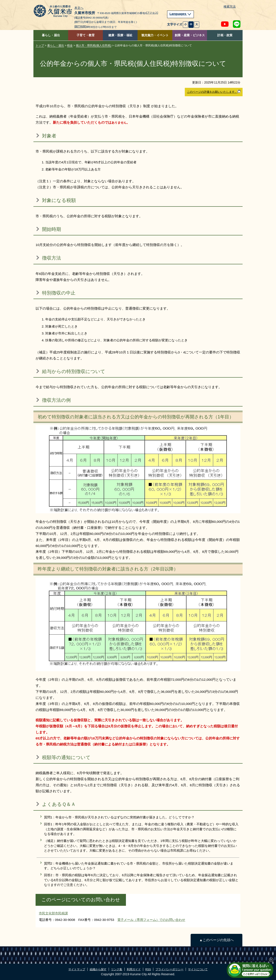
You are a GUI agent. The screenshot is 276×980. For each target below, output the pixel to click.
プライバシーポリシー (169, 969)
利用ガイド (134, 969)
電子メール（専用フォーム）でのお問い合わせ (151, 920)
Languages (180, 14)
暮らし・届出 (51, 35)
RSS (148, 969)
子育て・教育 (86, 35)
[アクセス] (152, 13)
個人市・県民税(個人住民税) (94, 45)
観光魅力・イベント (155, 35)
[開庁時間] (80, 27)
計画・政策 (225, 35)
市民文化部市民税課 (53, 913)
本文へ (79, 8)
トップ (40, 45)
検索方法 (230, 7)
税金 (70, 45)
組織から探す (98, 969)
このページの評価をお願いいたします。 (214, 92)
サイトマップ (77, 969)
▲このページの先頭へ (216, 940)
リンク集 (117, 969)
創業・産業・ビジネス (190, 35)
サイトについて (198, 969)
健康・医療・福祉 (120, 35)
